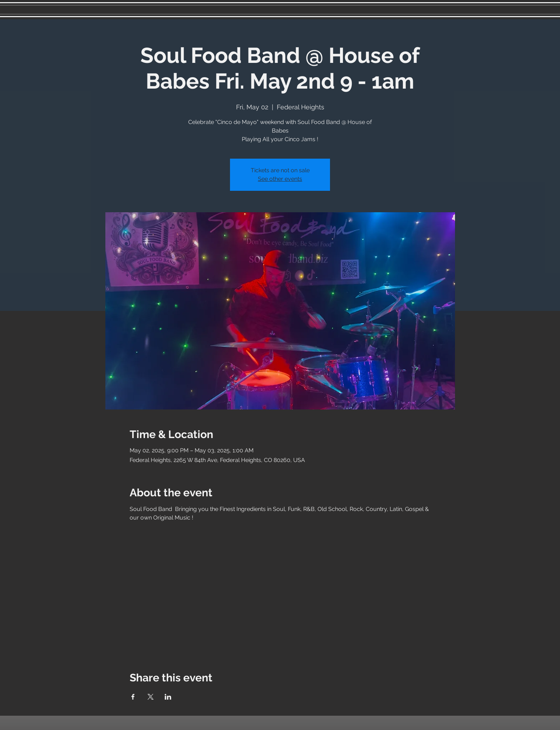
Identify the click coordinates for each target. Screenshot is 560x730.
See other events (280, 179)
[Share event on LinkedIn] (168, 697)
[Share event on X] (151, 697)
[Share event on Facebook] (133, 697)
